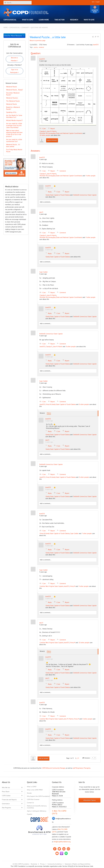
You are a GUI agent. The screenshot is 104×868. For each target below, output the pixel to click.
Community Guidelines (55, 864)
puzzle (36, 47)
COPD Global (6, 796)
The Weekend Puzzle (13, 101)
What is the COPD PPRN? (35, 790)
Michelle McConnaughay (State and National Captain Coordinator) (61, 133)
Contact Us (30, 803)
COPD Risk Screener (33, 799)
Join (93, 2)
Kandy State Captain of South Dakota (58, 195)
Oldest (49, 413)
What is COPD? (32, 787)
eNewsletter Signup (90, 800)
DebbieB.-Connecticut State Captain (85, 195)
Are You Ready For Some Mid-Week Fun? (14, 116)
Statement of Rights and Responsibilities (77, 864)
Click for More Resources (13, 36)
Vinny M (48, 404)
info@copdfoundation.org (62, 842)
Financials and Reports (9, 800)
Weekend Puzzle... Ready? (15, 90)
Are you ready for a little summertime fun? (14, 140)
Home (6, 27)
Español (30, 814)
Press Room (6, 792)
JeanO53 (96, 45)
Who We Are (6, 788)
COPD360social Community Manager (54, 768)
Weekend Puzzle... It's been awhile (13, 145)
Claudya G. (43, 131)
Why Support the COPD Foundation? (39, 796)
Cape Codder (74, 533)
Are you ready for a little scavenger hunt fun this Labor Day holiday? (14, 125)
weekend (41, 47)
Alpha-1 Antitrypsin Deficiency (37, 811)
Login (98, 2)
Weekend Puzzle (12, 87)
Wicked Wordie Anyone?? (14, 120)
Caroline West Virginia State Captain (51, 586)
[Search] (18, 3)
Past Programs (6, 808)
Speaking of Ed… (12, 112)
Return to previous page (38, 40)
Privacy (42, 864)
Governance (6, 804)
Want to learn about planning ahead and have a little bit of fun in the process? (14, 133)
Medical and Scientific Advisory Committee (37, 807)
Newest (42, 413)
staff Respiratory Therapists (82, 768)
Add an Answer (52, 140)
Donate (95, 10)
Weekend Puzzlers (12, 98)
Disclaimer (34, 864)
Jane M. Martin (52, 131)
